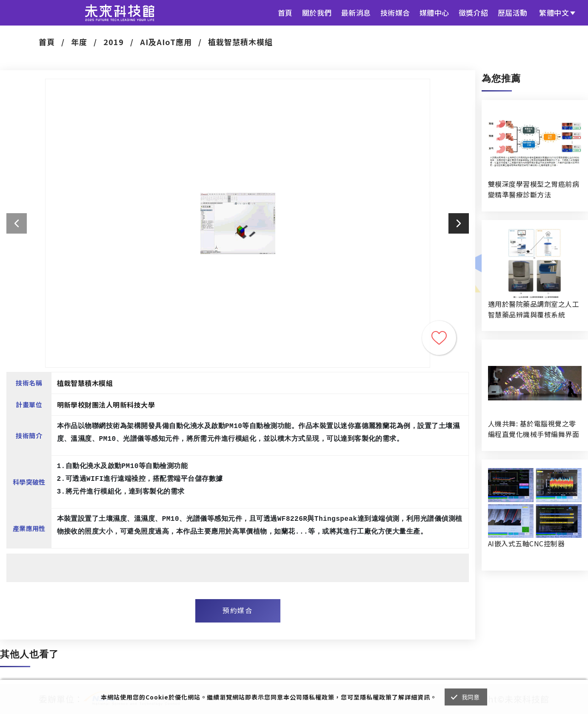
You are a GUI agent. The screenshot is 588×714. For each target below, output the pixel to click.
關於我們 (317, 13)
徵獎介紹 (474, 13)
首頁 (285, 13)
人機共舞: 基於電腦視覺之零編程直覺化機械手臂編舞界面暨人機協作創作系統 (534, 429)
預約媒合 (237, 610)
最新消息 (356, 13)
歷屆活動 (513, 13)
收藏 (439, 338)
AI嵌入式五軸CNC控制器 (526, 543)
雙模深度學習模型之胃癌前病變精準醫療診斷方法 (534, 189)
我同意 (471, 697)
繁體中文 (554, 13)
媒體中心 (434, 13)
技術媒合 (395, 13)
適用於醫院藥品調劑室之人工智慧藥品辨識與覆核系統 (534, 309)
